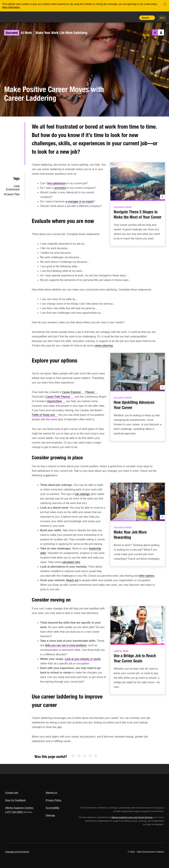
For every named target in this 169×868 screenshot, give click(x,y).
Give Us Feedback (15, 800)
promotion (60, 188)
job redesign (83, 494)
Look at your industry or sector (83, 659)
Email (17, 160)
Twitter (17, 128)
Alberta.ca (51, 793)
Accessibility (53, 808)
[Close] (165, 4)
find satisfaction (57, 183)
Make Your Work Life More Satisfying (61, 33)
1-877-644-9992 (14, 812)
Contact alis (12, 793)
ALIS (27, 17)
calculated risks (71, 562)
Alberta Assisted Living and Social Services (132, 817)
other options (147, 576)
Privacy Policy (54, 800)
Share (111, 18)
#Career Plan (12, 194)
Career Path (59, 397)
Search (145, 18)
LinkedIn (17, 149)
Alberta (11, 17)
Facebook (17, 139)
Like (126, 17)
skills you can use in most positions (66, 645)
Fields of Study (45, 415)
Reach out (72, 580)
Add (119, 18)
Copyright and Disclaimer (17, 852)
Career (73, 392)
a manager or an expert (79, 201)
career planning (104, 346)
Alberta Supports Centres (19, 808)
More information (11, 7)
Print (134, 18)
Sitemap (50, 815)
